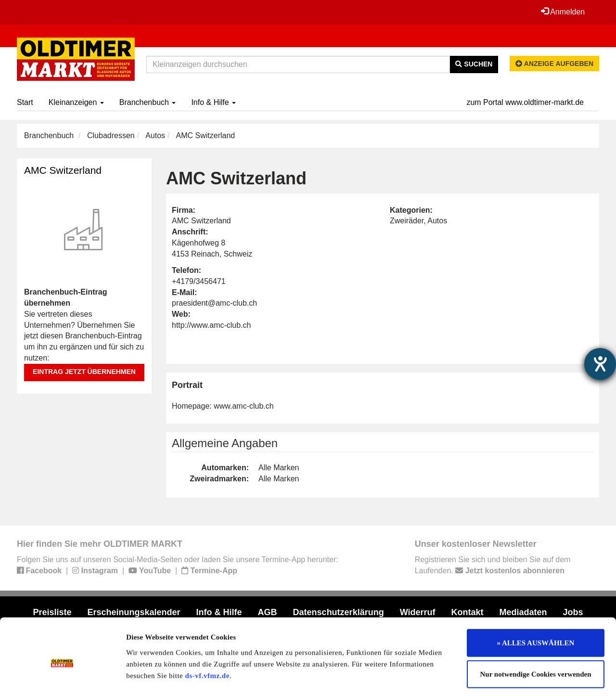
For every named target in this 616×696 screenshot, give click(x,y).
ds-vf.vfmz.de (207, 634)
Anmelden (563, 12)
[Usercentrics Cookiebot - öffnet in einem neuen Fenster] (62, 677)
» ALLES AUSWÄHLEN (536, 601)
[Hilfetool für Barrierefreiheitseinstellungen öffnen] (600, 364)
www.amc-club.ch (244, 406)
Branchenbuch (148, 102)
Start (25, 102)
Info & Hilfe (213, 102)
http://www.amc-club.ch (212, 325)
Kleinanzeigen (76, 102)
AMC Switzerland (63, 170)
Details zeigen (497, 677)
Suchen (474, 64)
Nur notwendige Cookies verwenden (536, 633)
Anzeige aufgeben (554, 64)
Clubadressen (111, 135)
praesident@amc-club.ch (214, 303)
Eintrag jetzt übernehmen (84, 372)
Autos (155, 135)
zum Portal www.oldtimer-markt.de (525, 102)
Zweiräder (407, 221)
